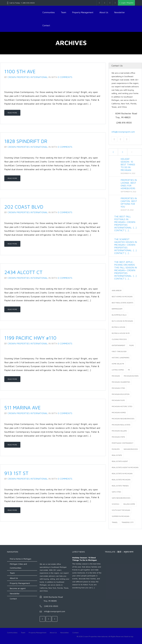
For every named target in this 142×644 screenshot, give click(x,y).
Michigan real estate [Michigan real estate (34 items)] (121, 425)
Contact (46, 25)
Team (64, 12)
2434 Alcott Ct (23, 272)
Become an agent (18, 588)
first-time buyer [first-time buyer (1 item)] (119, 351)
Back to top (129, 636)
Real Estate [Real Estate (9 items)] (117, 455)
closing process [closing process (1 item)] (119, 339)
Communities (49, 12)
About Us (104, 12)
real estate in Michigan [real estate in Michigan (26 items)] (122, 474)
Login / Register (126, 3)
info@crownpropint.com (123, 132)
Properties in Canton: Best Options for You (129, 202)
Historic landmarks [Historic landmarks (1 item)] (121, 358)
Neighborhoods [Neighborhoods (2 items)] (131, 449)
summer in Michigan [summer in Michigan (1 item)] (121, 516)
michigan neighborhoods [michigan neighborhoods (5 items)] (123, 419)
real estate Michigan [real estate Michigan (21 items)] (121, 480)
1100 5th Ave (20, 71)
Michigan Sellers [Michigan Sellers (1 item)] (119, 431)
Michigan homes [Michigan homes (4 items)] (119, 412)
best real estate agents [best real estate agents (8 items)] (123, 303)
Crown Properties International (28, 77)
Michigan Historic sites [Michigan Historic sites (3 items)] (122, 406)
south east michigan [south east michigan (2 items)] (121, 510)
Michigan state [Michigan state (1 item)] (118, 437)
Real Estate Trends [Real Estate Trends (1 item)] (120, 486)
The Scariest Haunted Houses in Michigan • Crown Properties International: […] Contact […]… (126, 246)
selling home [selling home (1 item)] (129, 504)
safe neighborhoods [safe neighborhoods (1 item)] (121, 498)
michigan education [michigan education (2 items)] (121, 394)
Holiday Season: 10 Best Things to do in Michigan (128, 164)
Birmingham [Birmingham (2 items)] (117, 309)
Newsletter (120, 12)
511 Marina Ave (22, 407)
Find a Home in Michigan (21, 559)
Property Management (83, 12)
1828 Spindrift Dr (26, 141)
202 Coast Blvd (24, 207)
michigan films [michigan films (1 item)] (118, 400)
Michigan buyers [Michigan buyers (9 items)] (131, 376)
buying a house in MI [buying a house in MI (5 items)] (121, 333)
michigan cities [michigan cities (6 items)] (118, 388)
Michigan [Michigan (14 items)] (116, 376)
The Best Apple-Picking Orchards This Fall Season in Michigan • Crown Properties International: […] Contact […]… (126, 270)
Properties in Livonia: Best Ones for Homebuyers (129, 184)
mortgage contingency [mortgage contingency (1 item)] (123, 443)
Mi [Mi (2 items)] (129, 370)
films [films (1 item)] (132, 345)
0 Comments (65, 77)
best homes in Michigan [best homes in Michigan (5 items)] (122, 297)
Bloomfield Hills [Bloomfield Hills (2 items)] (119, 315)
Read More (12, 113)
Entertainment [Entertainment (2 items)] (118, 345)
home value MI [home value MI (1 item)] (118, 364)
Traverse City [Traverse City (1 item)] (128, 522)
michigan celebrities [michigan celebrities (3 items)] (121, 382)
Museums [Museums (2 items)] (116, 449)
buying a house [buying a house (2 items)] (118, 327)
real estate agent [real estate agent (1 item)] (120, 461)
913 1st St (16, 473)
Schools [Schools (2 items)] (116, 504)
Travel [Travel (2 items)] (115, 522)
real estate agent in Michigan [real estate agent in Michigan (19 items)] (125, 467)
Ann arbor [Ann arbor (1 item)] (117, 290)
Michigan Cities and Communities (18, 566)
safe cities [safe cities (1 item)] (116, 492)
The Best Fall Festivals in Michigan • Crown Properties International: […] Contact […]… (125, 223)
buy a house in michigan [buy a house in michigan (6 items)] (122, 321)
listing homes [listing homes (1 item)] (118, 370)
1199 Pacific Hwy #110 (30, 338)
